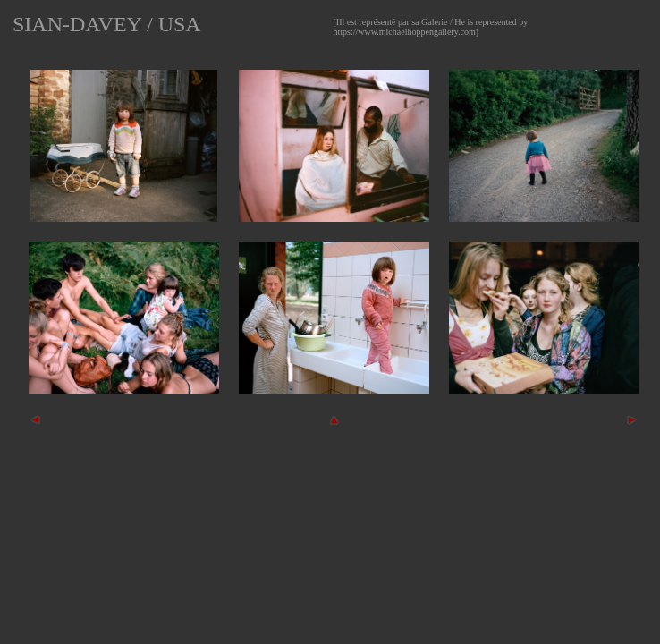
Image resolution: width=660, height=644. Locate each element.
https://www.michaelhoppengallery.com (405, 32)
